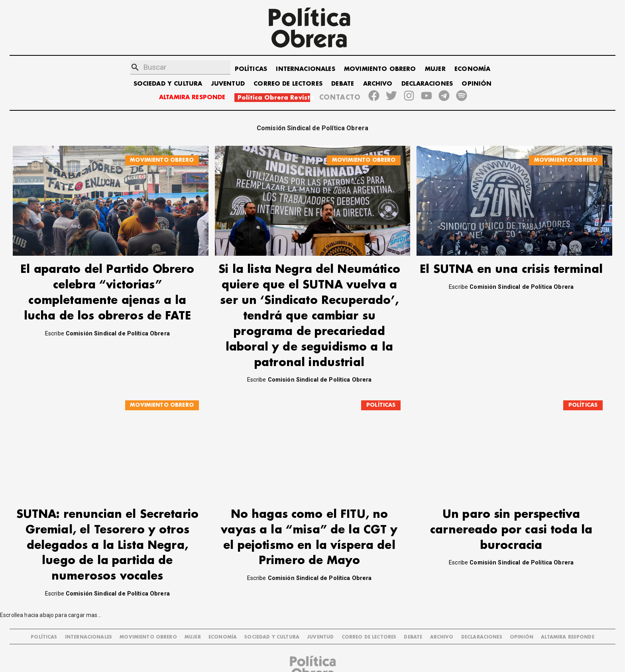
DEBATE (343, 84)
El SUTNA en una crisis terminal (511, 269)
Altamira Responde (568, 613)
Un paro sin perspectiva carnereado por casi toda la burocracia (511, 506)
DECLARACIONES (427, 84)
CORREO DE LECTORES (288, 84)
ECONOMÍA (472, 69)
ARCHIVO (378, 84)
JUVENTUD (228, 84)
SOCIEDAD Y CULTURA (168, 84)
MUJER (435, 69)
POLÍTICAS (251, 69)
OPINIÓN (477, 84)
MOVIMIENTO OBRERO (380, 69)
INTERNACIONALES (305, 69)
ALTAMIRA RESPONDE (192, 97)
